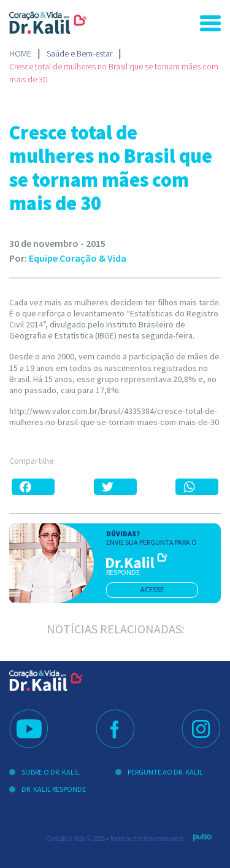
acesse (152, 589)
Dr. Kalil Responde (54, 789)
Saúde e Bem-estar (79, 53)
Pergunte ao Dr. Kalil (165, 772)
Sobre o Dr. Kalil (51, 772)
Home (20, 53)
